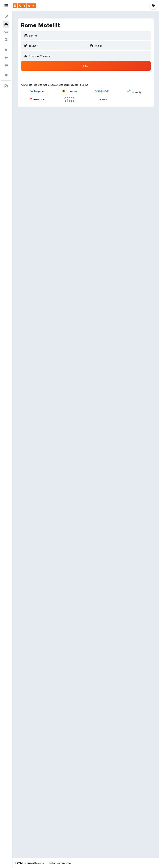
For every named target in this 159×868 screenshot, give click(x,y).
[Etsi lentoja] (6, 17)
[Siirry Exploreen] (6, 50)
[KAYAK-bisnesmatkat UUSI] (6, 65)
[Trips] (6, 75)
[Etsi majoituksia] (6, 24)
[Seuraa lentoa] (6, 57)
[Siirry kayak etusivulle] (24, 6)
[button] (6, 6)
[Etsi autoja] (6, 32)
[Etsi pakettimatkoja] (6, 40)
